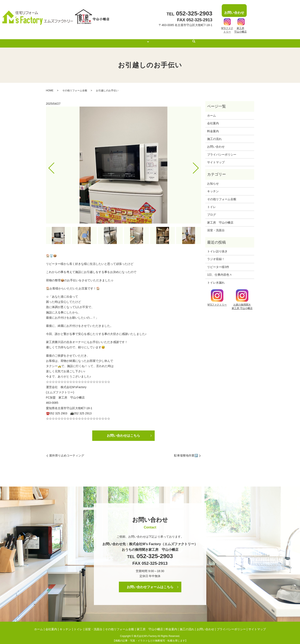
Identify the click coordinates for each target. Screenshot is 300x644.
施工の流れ (184, 39)
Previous (48, 163)
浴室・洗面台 (216, 226)
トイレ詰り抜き (217, 247)
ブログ (212, 211)
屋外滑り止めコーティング (67, 452)
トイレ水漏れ (216, 279)
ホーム (104, 39)
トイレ (212, 203)
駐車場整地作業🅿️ (186, 452)
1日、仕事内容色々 (220, 271)
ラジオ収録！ (216, 255)
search (200, 40)
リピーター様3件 (218, 263)
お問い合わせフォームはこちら (150, 583)
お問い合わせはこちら (123, 432)
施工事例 (142, 39)
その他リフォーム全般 (75, 87)
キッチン (213, 187)
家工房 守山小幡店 (220, 219)
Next (199, 163)
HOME (50, 87)
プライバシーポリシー (222, 151)
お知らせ (213, 180)
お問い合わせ (216, 143)
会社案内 (122, 39)
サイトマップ (216, 158)
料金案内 (163, 39)
